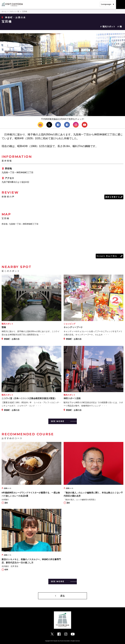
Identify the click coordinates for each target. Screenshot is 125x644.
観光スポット (109, 27)
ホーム (4, 11)
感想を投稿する (113, 197)
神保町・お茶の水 (15, 17)
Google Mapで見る (107, 256)
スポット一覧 (14, 11)
